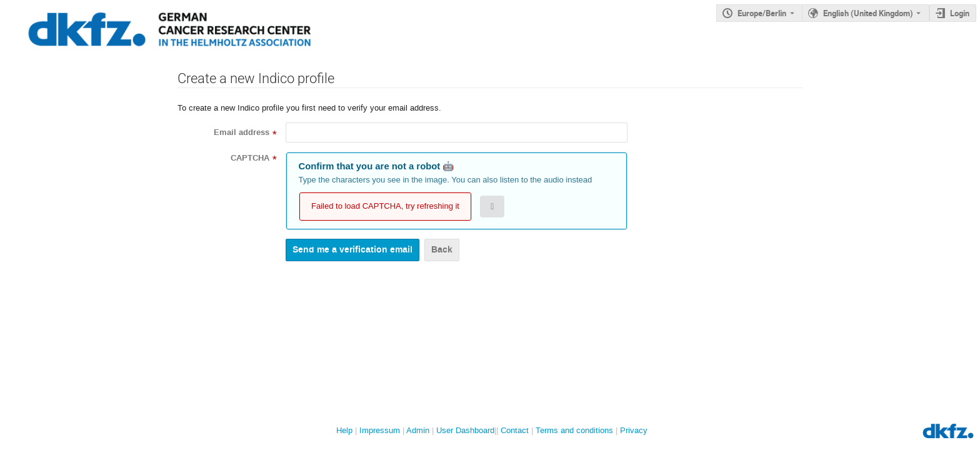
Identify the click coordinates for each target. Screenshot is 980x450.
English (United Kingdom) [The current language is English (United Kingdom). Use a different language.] (868, 13)
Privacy (634, 430)
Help (344, 430)
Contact (515, 430)
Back (442, 250)
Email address (242, 132)
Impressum (380, 430)
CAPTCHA (250, 158)
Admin (418, 430)
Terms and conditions (574, 430)
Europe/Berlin (762, 13)
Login (960, 13)
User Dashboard (465, 430)
